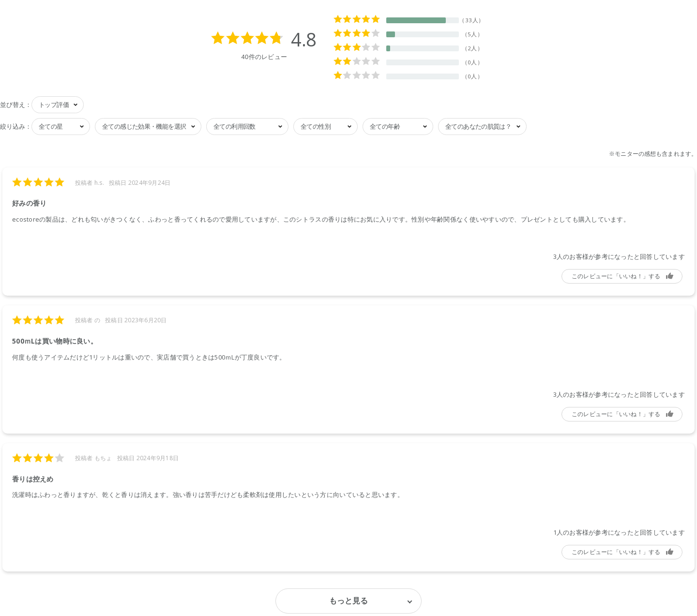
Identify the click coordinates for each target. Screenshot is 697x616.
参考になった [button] (622, 276)
